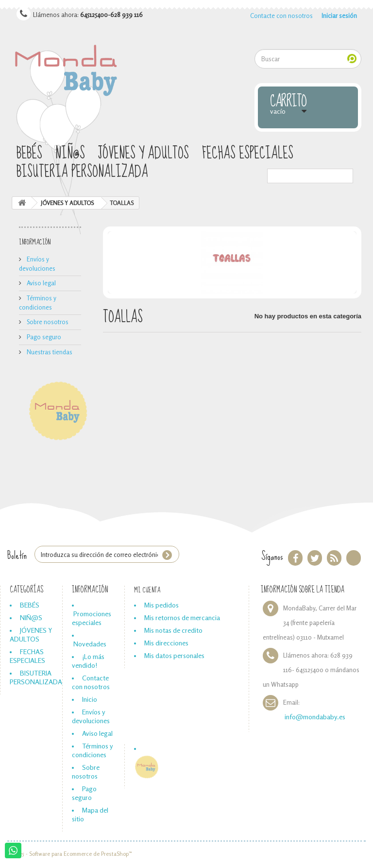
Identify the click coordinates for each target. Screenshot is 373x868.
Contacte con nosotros (281, 16)
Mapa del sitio (90, 814)
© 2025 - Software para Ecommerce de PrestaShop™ (70, 854)
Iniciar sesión (339, 16)
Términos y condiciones (92, 750)
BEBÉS (29, 154)
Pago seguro (43, 337)
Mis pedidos (161, 605)
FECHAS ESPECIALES (248, 154)
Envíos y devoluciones (91, 716)
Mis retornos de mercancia (182, 617)
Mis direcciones (166, 643)
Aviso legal (41, 283)
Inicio (90, 699)
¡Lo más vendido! (88, 661)
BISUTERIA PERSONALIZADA (82, 172)
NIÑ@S (70, 154)
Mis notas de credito (173, 630)
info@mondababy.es (315, 717)
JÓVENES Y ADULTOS (144, 154)
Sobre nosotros (47, 322)
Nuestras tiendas (49, 352)
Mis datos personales (174, 655)
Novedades (90, 644)
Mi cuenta (147, 590)
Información (35, 242)
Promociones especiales (92, 618)
